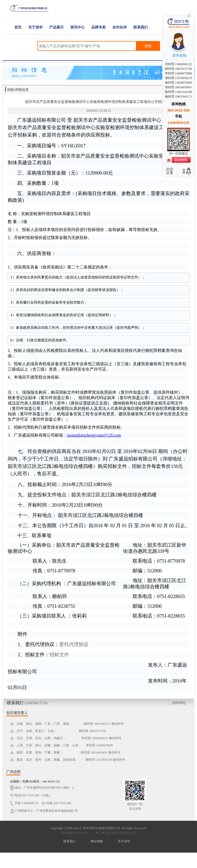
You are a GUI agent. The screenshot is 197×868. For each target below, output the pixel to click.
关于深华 (35, 27)
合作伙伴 (120, 27)
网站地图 (97, 841)
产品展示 (56, 27)
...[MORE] (178, 703)
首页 (18, 27)
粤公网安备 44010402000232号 (115, 833)
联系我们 (141, 27)
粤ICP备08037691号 (74, 833)
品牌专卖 (98, 27)
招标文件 (59, 655)
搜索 (148, 46)
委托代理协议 (74, 644)
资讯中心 (77, 27)
